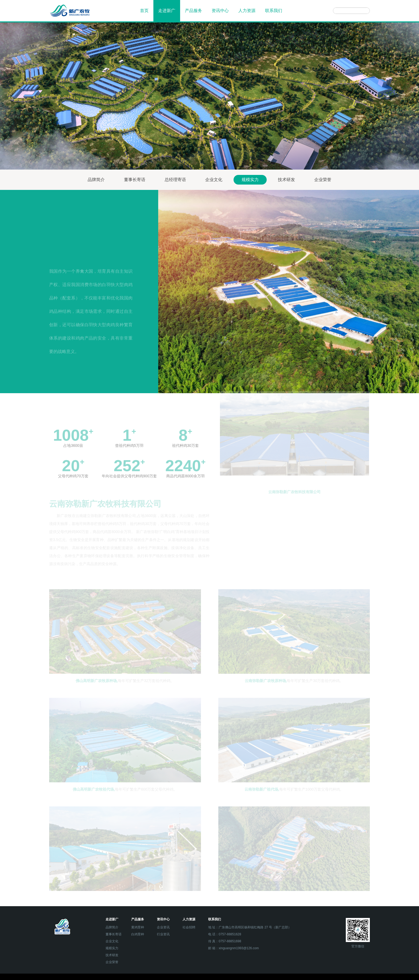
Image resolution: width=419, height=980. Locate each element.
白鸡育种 (138, 934)
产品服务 (193, 11)
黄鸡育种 (138, 927)
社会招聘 (189, 927)
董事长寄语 (135, 180)
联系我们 (274, 11)
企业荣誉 (323, 180)
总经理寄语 (175, 180)
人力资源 (247, 11)
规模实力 (250, 180)
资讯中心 (220, 11)
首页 (144, 11)
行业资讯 (163, 934)
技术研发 (286, 180)
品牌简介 (96, 180)
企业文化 (214, 180)
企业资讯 (163, 927)
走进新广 (167, 11)
